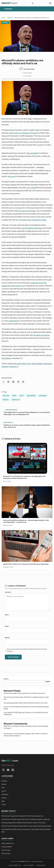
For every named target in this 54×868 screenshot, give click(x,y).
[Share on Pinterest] (23, 382)
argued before (14, 321)
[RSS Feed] (13, 770)
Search (6, 679)
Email (7, 626)
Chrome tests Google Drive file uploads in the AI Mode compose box (24, 693)
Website (7, 638)
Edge (3, 801)
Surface (4, 784)
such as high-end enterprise (31, 228)
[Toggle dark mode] (33, 3)
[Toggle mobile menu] (50, 3)
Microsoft (17, 364)
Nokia (24, 364)
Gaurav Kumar (8, 734)
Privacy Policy (6, 853)
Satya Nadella (37, 364)
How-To (4, 791)
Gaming (4, 798)
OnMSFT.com (24, 861)
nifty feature (6, 358)
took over (11, 176)
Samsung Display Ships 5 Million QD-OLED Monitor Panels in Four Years (26, 703)
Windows (5, 367)
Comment (8, 592)
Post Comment (13, 657)
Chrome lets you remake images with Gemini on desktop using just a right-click (26, 819)
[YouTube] (8, 770)
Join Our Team (6, 850)
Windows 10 (14, 367)
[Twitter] (3, 770)
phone (29, 364)
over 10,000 (31, 188)
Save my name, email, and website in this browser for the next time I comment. (27, 650)
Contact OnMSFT (7, 847)
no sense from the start (27, 211)
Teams (4, 805)
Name (7, 615)
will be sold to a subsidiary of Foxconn (23, 133)
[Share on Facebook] (8, 382)
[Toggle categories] (27, 9)
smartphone (47, 364)
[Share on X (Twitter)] (3, 382)
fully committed (32, 153)
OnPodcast (5, 794)
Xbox (3, 788)
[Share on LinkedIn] (13, 382)
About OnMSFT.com (8, 843)
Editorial (5, 23)
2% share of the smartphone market (33, 220)
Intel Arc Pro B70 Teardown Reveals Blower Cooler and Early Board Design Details (26, 826)
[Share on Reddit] (18, 382)
